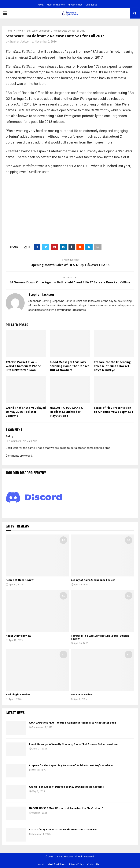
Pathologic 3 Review (18, 695)
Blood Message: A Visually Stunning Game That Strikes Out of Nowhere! (70, 366)
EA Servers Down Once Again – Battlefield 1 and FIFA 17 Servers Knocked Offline (70, 282)
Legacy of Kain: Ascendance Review (93, 580)
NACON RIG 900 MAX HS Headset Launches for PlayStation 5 (66, 412)
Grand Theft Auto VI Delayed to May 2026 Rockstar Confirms (26, 412)
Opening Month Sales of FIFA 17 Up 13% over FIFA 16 (70, 265)
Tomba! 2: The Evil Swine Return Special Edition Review (100, 637)
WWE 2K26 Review (82, 695)
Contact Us (91, 5)
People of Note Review (20, 580)
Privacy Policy (75, 5)
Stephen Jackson (20, 42)
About (41, 5)
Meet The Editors (56, 5)
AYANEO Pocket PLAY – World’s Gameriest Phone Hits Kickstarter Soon (23, 366)
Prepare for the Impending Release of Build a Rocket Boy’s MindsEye (112, 366)
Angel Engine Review (18, 636)
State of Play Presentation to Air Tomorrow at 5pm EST (114, 410)
